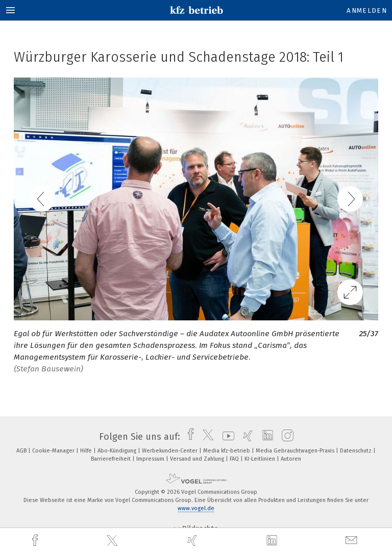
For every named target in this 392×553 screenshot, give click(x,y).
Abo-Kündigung (118, 451)
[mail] (353, 541)
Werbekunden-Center (170, 451)
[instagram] (285, 437)
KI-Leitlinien (261, 459)
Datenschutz (357, 451)
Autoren (291, 459)
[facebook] (36, 541)
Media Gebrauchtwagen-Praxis (296, 451)
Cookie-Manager (54, 451)
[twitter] (113, 541)
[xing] (193, 541)
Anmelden (367, 10)
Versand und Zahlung (198, 459)
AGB (22, 451)
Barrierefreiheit (112, 459)
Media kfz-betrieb (227, 451)
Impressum (151, 459)
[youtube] (226, 437)
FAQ (235, 459)
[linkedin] (273, 541)
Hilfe (87, 451)
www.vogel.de (196, 508)
